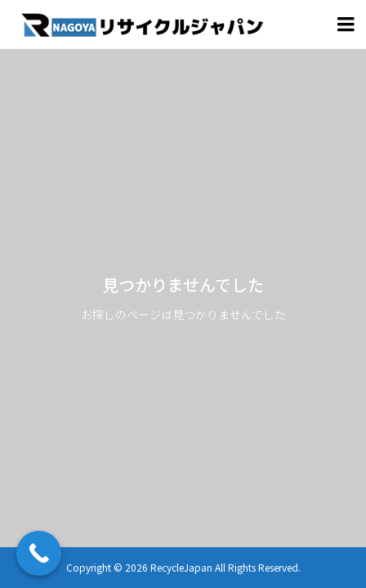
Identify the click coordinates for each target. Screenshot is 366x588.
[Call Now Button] (39, 553)
